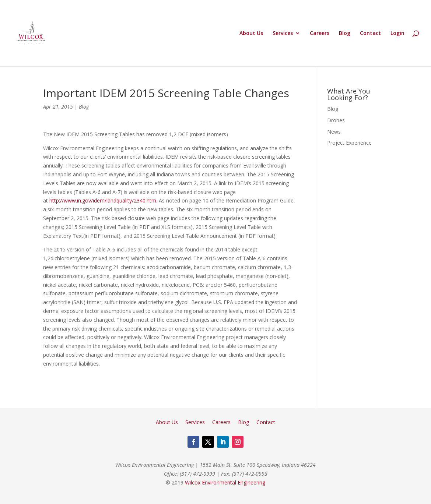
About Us (251, 34)
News (334, 132)
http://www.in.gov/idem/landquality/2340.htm (103, 200)
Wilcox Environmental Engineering (225, 482)
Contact (370, 34)
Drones (336, 120)
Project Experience (349, 143)
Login (397, 34)
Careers (320, 34)
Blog (345, 34)
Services (283, 34)
